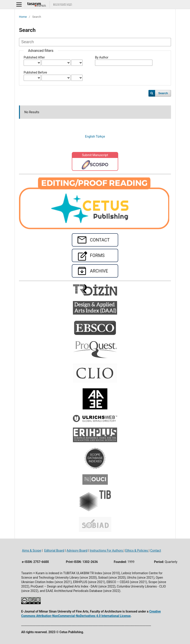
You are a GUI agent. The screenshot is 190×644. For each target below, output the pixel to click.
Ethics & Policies (137, 551)
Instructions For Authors (107, 551)
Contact (156, 551)
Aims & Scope (31, 551)
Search (163, 93)
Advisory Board (77, 551)
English (90, 136)
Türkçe (100, 136)
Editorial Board (54, 551)
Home (23, 17)
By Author (102, 57)
